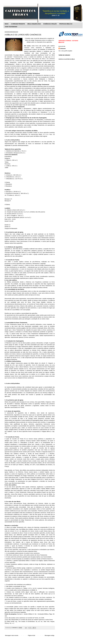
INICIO (7, 24)
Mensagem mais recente (12, 635)
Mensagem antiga (49, 635)
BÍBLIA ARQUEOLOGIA (34, 24)
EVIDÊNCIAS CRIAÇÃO (50, 24)
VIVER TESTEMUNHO (11, 27)
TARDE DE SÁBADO (64, 55)
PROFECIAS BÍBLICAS (66, 24)
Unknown (63, 49)
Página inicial (32, 635)
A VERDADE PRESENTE (18, 24)
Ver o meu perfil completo (65, 51)
